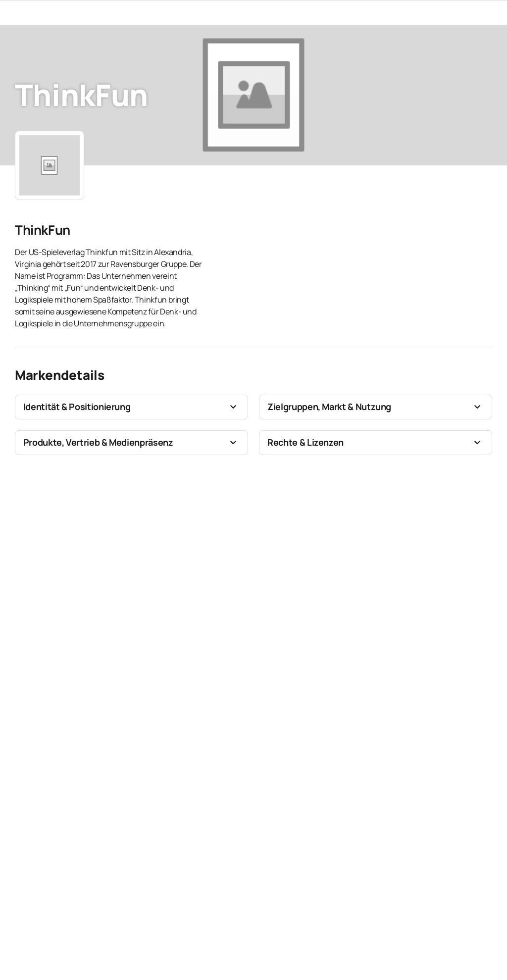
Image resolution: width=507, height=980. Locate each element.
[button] (131, 407)
